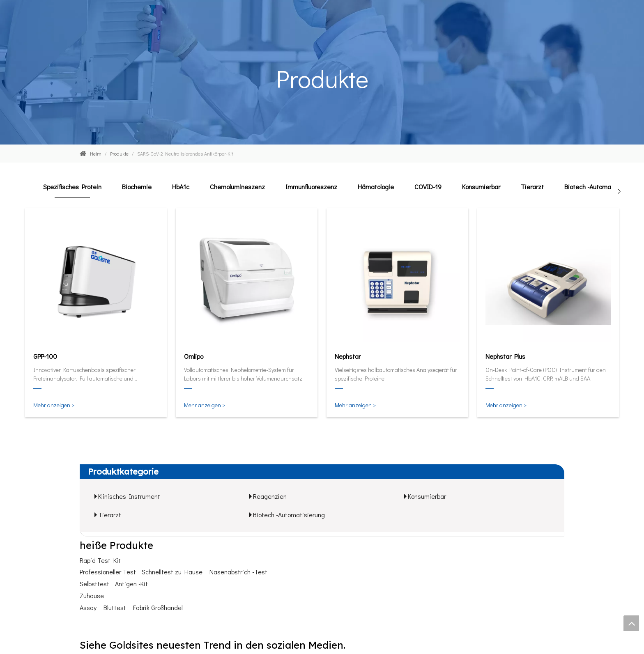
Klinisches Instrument (129, 496)
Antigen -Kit (131, 584)
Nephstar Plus (505, 356)
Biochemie (137, 187)
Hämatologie (376, 187)
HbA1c (181, 187)
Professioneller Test (108, 572)
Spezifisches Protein (72, 187)
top (631, 623)
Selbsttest (94, 584)
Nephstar (348, 356)
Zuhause (92, 595)
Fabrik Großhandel (158, 607)
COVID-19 (428, 187)
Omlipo (194, 356)
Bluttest (115, 607)
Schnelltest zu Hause (172, 572)
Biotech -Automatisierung (600, 187)
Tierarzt (532, 187)
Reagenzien (270, 496)
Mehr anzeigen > (54, 405)
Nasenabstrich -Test (238, 572)
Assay (88, 607)
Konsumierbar (481, 187)
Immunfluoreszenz (311, 187)
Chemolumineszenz (237, 187)
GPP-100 (45, 356)
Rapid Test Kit (100, 560)
